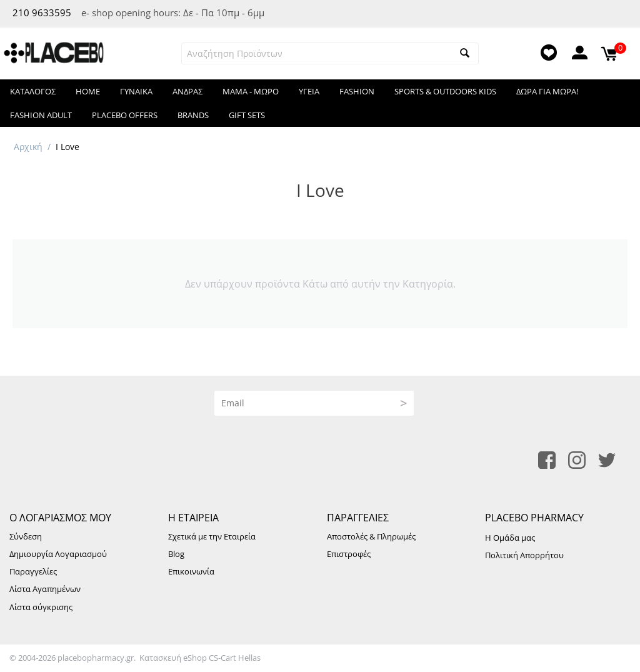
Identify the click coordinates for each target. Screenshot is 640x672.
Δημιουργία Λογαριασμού (58, 554)
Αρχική (28, 147)
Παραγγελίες (33, 571)
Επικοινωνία (191, 571)
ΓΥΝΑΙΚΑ (136, 91)
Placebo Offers (125, 115)
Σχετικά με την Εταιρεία (212, 536)
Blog (176, 554)
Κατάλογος (33, 91)
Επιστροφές (349, 554)
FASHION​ (357, 91)
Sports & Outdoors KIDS (445, 91)
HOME (88, 91)
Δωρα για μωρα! (547, 91)
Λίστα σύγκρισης (41, 607)
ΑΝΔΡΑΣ (187, 91)
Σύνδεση (26, 536)
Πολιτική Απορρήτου (524, 555)
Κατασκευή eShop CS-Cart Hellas (200, 658)
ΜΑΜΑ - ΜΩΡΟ (251, 91)
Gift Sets (247, 115)
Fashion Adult (41, 115)
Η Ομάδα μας (510, 538)
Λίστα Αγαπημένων (45, 589)
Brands (193, 115)
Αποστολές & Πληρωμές (371, 536)
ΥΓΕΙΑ (309, 91)
